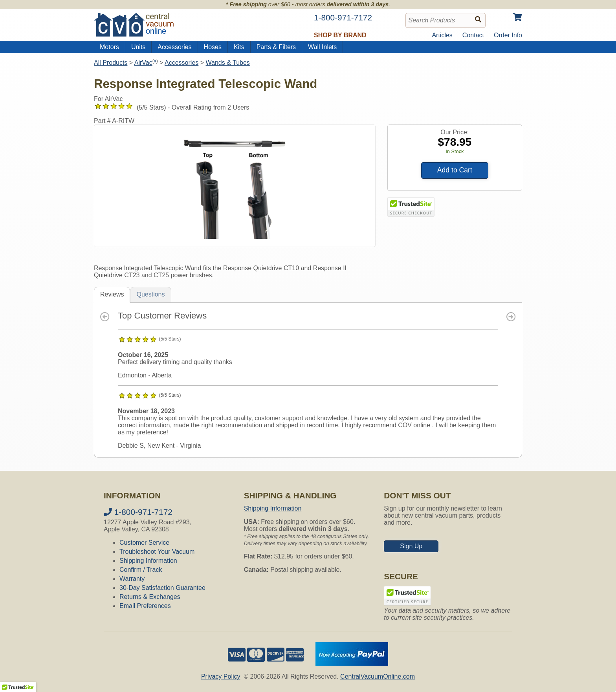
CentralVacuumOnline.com (378, 676)
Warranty (132, 579)
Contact (473, 35)
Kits (239, 47)
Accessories (174, 47)
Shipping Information (148, 561)
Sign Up (411, 546)
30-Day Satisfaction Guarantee (162, 588)
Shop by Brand (340, 35)
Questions (150, 294)
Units (138, 47)
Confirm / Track (141, 570)
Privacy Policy (221, 676)
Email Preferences (145, 606)
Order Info (508, 35)
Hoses (213, 47)
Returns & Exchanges (150, 597)
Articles (442, 35)
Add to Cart (455, 170)
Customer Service (144, 543)
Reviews (112, 294)
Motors (109, 47)
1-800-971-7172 (138, 512)
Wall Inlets (322, 47)
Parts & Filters (276, 47)
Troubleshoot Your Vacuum (157, 552)
